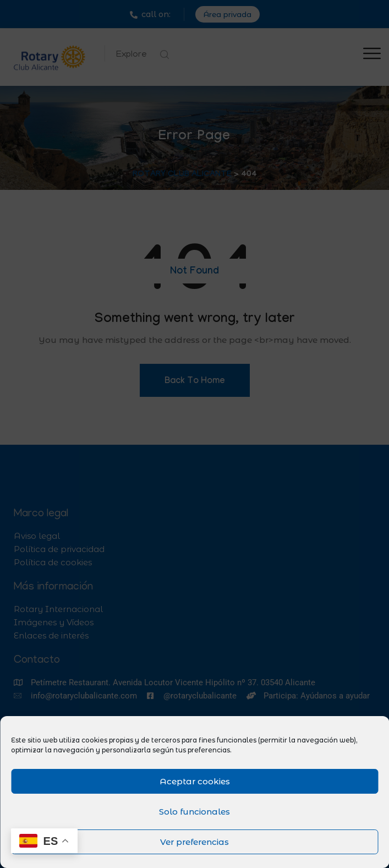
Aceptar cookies (195, 781)
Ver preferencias (194, 842)
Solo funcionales (194, 812)
